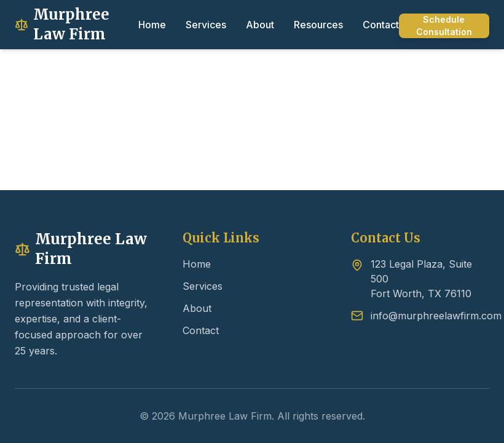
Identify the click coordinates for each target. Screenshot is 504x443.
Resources (318, 25)
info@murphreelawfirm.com (436, 316)
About (260, 25)
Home (152, 25)
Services (206, 25)
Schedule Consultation (444, 26)
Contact (381, 25)
